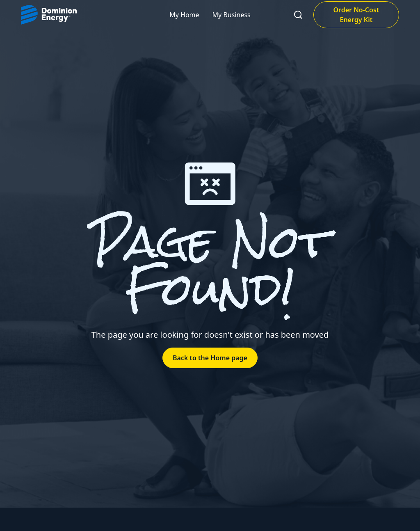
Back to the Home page (210, 358)
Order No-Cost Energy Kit (356, 15)
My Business (232, 15)
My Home (184, 15)
